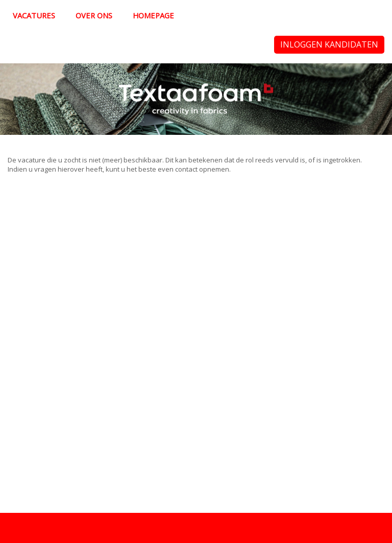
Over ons (94, 15)
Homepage (153, 15)
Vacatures (34, 15)
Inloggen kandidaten (329, 44)
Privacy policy (29, 528)
